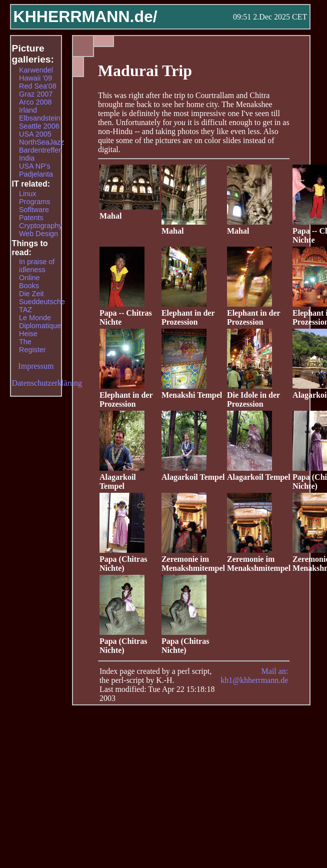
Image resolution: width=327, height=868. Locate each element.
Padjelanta (36, 174)
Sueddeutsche (42, 302)
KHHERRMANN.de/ (85, 17)
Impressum (36, 366)
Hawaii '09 (35, 78)
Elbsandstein (39, 118)
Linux (27, 194)
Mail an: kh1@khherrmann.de (254, 676)
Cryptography (40, 226)
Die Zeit (31, 294)
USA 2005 (35, 134)
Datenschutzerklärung (47, 383)
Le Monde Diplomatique (40, 322)
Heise (28, 334)
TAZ (25, 310)
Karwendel (36, 70)
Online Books (29, 282)
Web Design (38, 234)
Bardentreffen (41, 150)
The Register (32, 346)
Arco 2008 (35, 102)
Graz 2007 (36, 94)
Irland (28, 110)
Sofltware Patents (34, 214)
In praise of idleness (37, 266)
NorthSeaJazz (41, 142)
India (27, 158)
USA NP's (35, 166)
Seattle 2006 (39, 126)
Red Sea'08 (38, 86)
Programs (34, 202)
